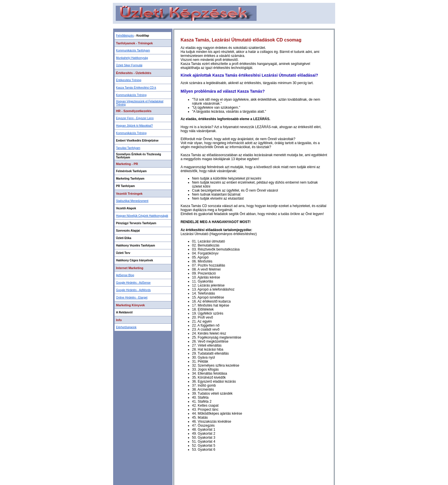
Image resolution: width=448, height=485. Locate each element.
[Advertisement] (224, 26)
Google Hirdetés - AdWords (133, 290)
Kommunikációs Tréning (131, 95)
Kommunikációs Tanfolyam (133, 50)
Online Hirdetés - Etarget (132, 298)
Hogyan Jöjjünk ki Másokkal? (134, 126)
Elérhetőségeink (126, 327)
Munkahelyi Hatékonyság (132, 58)
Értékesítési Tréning (129, 80)
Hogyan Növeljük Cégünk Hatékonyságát (142, 216)
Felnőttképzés (125, 36)
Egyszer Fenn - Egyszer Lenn (135, 118)
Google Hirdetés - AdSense (133, 283)
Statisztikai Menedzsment (132, 201)
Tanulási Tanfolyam (128, 148)
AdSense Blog (125, 275)
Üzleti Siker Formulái (129, 65)
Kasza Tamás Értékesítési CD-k (136, 88)
